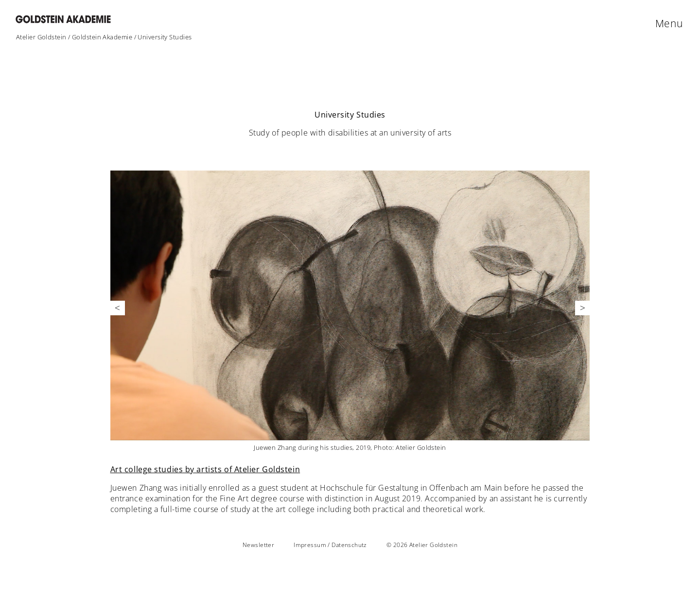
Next (582, 314)
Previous (118, 314)
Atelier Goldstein (41, 37)
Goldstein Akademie (102, 37)
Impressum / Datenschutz (330, 545)
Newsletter (258, 545)
